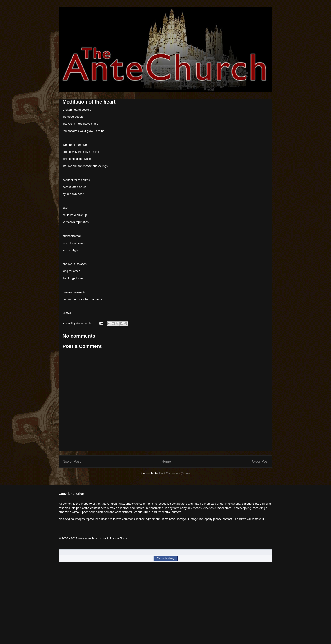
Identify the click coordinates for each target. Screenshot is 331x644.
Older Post (260, 461)
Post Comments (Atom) (174, 473)
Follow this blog (165, 558)
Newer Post (72, 461)
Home (166, 461)
